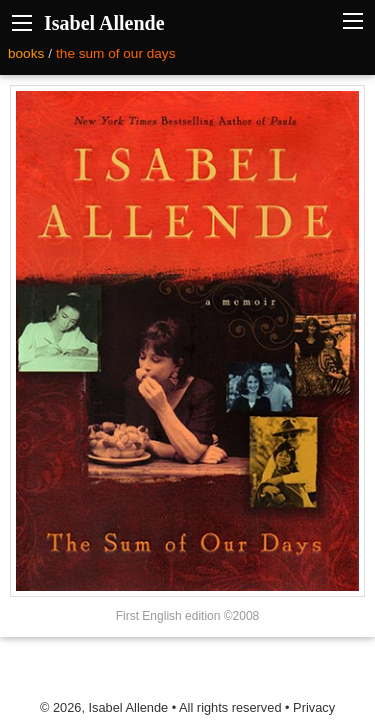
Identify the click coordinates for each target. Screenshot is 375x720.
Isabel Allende (104, 23)
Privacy (314, 707)
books (26, 53)
